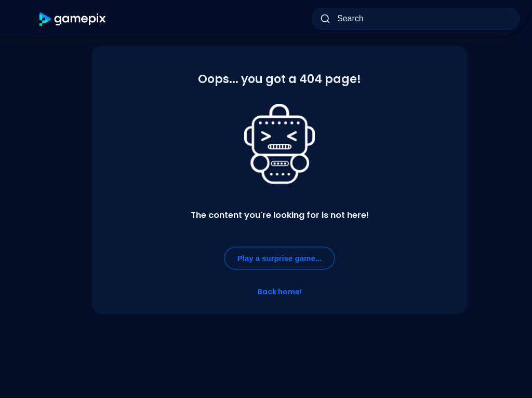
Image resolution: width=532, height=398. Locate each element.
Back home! (280, 292)
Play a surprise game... (280, 258)
